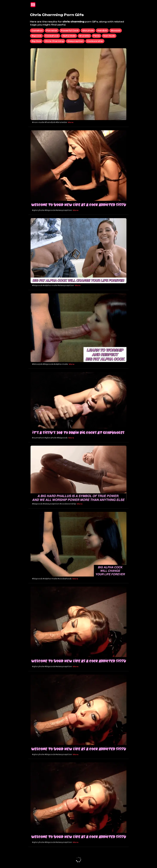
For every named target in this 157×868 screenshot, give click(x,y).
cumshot (37, 30)
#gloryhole (38, 210)
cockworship (95, 41)
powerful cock (70, 30)
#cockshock (64, 579)
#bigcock (50, 210)
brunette (84, 36)
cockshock (52, 36)
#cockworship (68, 504)
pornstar (52, 30)
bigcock (36, 36)
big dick (36, 41)
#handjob (50, 122)
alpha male (69, 36)
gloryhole (88, 30)
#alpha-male (50, 285)
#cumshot (38, 438)
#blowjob (37, 364)
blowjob (116, 30)
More (71, 122)
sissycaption (75, 41)
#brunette (61, 122)
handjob (102, 30)
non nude (109, 36)
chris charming (54, 41)
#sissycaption (64, 210)
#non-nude (38, 122)
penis (96, 36)
